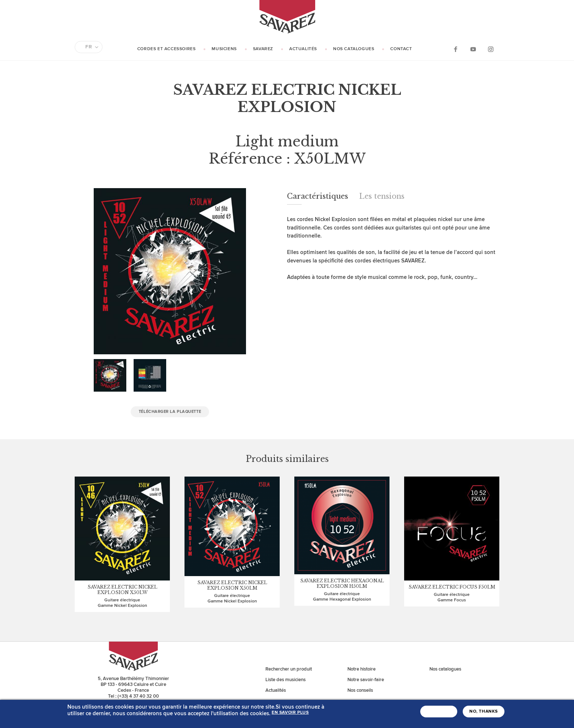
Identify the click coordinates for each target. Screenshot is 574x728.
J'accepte (439, 712)
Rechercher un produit (289, 669)
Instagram (491, 49)
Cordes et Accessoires (167, 49)
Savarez (263, 49)
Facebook (455, 49)
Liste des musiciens (286, 680)
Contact (401, 49)
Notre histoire (361, 669)
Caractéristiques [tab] (318, 196)
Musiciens (224, 49)
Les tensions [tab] (382, 196)
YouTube (473, 49)
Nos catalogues (354, 49)
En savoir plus (290, 713)
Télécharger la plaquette (170, 412)
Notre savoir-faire (366, 680)
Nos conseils (360, 690)
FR (89, 47)
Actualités (303, 49)
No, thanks (484, 712)
